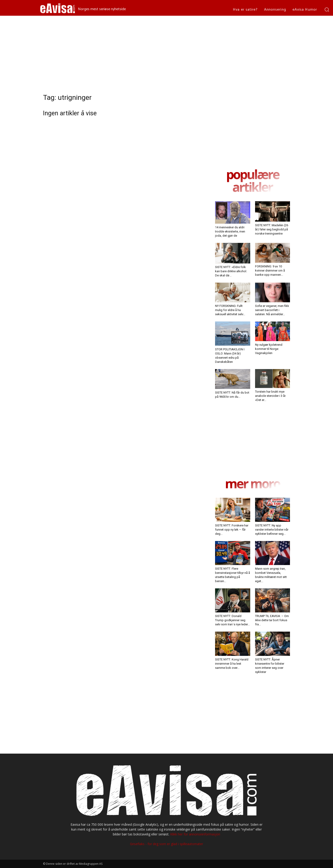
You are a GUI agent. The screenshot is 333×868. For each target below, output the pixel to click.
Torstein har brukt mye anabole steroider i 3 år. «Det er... (271, 396)
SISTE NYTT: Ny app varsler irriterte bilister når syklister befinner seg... (272, 530)
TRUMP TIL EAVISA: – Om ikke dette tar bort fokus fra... (272, 620)
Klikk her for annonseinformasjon (195, 834)
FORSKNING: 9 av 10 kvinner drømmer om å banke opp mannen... (270, 270)
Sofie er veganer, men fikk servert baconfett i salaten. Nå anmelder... (272, 310)
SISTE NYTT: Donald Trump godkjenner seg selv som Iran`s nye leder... (232, 620)
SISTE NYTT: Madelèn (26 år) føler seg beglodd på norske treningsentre (272, 229)
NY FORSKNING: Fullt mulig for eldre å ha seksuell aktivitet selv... (230, 310)
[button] (327, 9)
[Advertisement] (166, 50)
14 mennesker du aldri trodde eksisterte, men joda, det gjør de (230, 231)
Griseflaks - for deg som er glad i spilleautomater (166, 844)
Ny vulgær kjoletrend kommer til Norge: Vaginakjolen (269, 349)
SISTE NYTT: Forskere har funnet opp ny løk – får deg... (232, 530)
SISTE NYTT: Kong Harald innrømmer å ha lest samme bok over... (232, 664)
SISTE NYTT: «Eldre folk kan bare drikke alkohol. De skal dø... (231, 271)
